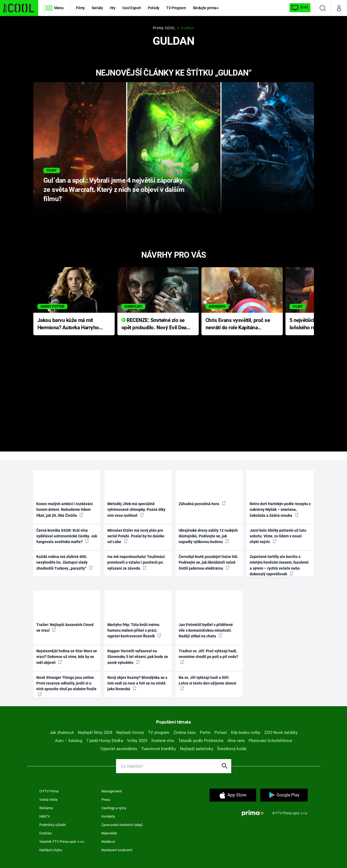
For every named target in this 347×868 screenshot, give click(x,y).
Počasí (221, 733)
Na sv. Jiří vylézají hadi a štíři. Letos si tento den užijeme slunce (208, 683)
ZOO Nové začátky (281, 733)
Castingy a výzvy (114, 808)
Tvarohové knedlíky (159, 749)
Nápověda (109, 833)
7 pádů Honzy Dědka (105, 741)
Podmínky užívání (53, 825)
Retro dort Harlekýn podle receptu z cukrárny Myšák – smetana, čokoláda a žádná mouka (280, 510)
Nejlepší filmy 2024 (95, 733)
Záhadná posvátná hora (202, 504)
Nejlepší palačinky (197, 749)
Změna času (185, 733)
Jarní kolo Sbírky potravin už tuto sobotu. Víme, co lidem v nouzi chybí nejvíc (278, 536)
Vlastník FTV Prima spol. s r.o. (62, 842)
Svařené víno (163, 741)
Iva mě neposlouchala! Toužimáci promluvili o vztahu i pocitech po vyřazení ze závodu (136, 562)
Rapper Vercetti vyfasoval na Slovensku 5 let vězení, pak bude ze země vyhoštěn (138, 657)
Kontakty (108, 816)
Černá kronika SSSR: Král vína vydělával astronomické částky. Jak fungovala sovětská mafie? (67, 536)
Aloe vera (236, 741)
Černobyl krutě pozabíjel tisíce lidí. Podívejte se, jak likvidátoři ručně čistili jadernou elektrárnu (208, 562)
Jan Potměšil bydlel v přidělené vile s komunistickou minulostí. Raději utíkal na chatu (206, 630)
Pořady (154, 8)
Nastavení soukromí (117, 850)
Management (112, 791)
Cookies (46, 833)
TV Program (176, 8)
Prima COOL (164, 28)
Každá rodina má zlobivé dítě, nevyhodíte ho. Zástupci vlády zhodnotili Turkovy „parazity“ (65, 562)
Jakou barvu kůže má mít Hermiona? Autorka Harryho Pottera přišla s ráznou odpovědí (68, 324)
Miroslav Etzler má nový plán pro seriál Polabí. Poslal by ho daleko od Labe (136, 536)
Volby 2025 (137, 741)
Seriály (97, 8)
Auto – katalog (69, 741)
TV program (159, 733)
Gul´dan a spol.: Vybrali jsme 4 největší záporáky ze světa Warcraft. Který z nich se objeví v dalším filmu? (114, 190)
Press (106, 800)
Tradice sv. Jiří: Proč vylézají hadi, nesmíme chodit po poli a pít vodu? (208, 656)
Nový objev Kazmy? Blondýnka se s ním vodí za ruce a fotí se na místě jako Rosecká (137, 683)
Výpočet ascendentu (119, 749)
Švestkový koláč (232, 749)
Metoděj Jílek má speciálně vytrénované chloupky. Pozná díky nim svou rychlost (136, 510)
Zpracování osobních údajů (122, 825)
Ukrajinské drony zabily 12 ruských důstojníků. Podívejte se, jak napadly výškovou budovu (208, 536)
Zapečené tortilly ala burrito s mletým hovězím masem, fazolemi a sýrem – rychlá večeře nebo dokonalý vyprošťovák (279, 565)
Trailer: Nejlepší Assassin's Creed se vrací (65, 627)
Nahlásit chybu (51, 850)
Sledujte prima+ (206, 8)
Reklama (46, 808)
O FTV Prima (49, 791)
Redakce (108, 842)
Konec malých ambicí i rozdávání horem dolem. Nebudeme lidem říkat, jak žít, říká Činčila (65, 510)
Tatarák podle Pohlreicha (201, 741)
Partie (205, 733)
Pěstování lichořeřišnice (270, 741)
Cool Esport (132, 8)
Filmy (80, 8)
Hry (113, 8)
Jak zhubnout (62, 733)
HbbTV (45, 816)
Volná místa (48, 800)
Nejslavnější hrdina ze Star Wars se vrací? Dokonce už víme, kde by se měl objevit (67, 657)
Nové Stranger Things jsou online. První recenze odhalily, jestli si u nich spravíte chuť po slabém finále (66, 686)
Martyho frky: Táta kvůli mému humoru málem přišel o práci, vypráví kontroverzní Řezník (134, 630)
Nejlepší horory (130, 733)
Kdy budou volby (246, 733)
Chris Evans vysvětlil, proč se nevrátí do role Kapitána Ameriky (238, 324)
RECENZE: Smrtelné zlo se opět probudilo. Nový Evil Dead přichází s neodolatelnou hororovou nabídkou (155, 324)
